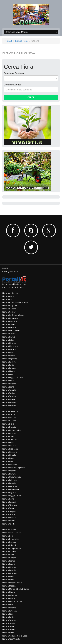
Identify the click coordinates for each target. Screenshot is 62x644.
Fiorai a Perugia (9, 483)
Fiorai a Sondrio (9, 623)
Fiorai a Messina (9, 586)
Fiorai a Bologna (9, 542)
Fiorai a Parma (9, 598)
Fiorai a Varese (9, 399)
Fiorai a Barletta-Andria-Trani (15, 302)
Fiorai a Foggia (9, 564)
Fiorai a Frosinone (10, 449)
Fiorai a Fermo (9, 561)
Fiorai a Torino (9, 393)
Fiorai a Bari (8, 536)
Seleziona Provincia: (15, 73)
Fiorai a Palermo (9, 480)
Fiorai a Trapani (9, 511)
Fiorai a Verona (9, 521)
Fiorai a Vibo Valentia (11, 639)
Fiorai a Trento (9, 630)
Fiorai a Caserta (9, 433)
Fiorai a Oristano (10, 595)
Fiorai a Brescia (9, 427)
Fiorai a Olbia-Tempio (12, 477)
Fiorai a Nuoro (9, 592)
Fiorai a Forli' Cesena (11, 331)
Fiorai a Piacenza (10, 486)
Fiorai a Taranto (9, 390)
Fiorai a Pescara (9, 368)
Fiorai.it (8, 41)
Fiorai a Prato (8, 374)
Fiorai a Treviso (9, 396)
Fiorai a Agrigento (10, 293)
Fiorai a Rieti (8, 614)
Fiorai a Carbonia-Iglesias (13, 315)
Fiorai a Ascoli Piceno (11, 533)
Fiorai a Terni (8, 626)
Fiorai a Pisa (8, 605)
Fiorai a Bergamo (10, 306)
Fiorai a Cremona (10, 439)
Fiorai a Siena (8, 387)
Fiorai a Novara (9, 474)
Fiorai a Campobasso (11, 548)
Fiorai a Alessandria (11, 411)
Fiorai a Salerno (9, 384)
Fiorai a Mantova (10, 464)
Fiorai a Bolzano (9, 309)
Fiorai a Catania (9, 551)
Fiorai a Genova (9, 567)
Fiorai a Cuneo (9, 324)
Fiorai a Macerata (10, 346)
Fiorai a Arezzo (9, 414)
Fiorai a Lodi (8, 461)
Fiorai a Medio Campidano (14, 468)
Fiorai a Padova (9, 362)
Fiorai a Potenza (9, 608)
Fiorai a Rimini (8, 381)
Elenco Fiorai (22, 41)
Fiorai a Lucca (8, 580)
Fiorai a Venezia (9, 518)
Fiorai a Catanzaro (10, 318)
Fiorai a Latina (8, 340)
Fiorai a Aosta (8, 296)
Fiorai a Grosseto (10, 452)
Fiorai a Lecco (8, 576)
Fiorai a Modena (9, 471)
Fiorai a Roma (8, 499)
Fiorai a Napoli (9, 356)
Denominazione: (12, 85)
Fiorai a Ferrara (9, 327)
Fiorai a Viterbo (9, 524)
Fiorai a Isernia (9, 337)
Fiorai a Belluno (9, 421)
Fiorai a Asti (7, 299)
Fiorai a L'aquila (9, 455)
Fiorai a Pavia (8, 365)
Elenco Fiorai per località (13, 287)
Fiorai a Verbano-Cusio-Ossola (15, 636)
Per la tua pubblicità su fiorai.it (15, 284)
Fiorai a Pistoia (9, 371)
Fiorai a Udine (8, 633)
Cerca (31, 97)
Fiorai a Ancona (9, 530)
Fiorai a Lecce (8, 458)
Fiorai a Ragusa (9, 493)
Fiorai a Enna (8, 443)
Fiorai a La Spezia (10, 573)
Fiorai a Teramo (9, 508)
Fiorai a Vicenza (9, 406)
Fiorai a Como (8, 555)
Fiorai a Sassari (9, 502)
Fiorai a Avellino (9, 418)
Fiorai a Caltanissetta (11, 430)
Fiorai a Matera (9, 349)
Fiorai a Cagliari (9, 312)
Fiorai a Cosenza (10, 321)
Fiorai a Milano (9, 352)
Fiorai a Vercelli (9, 402)
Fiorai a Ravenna (10, 611)
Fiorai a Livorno (9, 343)
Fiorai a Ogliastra (10, 359)
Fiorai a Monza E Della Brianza (16, 589)
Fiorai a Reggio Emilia (12, 496)
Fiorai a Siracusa (10, 505)
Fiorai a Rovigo (9, 617)
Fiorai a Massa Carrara (12, 583)
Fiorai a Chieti (8, 436)
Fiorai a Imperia (9, 570)
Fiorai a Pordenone (11, 489)
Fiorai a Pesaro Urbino (12, 601)
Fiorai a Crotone (9, 558)
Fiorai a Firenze (9, 446)
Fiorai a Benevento (10, 539)
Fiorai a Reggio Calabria (13, 377)
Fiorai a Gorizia (9, 334)
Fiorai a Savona (9, 620)
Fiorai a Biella (8, 424)
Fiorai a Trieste (9, 514)
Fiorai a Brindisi (9, 545)
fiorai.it (5, 268)
